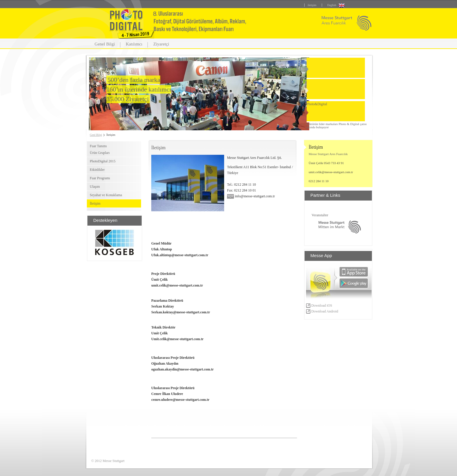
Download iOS (319, 305)
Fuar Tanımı (98, 146)
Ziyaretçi (161, 44)
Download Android (322, 311)
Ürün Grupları (100, 153)
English (332, 5)
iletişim (312, 5)
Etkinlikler (97, 170)
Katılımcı (134, 44)
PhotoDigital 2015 (103, 161)
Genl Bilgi (96, 135)
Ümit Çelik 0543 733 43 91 (326, 163)
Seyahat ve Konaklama (106, 195)
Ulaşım (95, 187)
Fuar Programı (100, 178)
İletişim (95, 203)
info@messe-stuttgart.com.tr (251, 196)
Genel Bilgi (105, 44)
